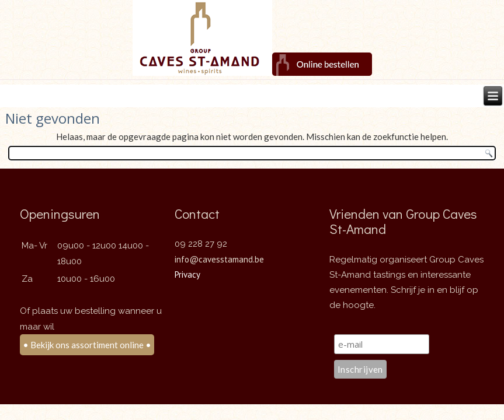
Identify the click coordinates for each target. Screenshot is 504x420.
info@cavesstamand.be (219, 259)
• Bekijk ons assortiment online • (87, 345)
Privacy (187, 274)
